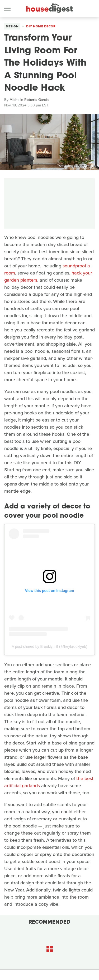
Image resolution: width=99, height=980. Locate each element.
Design (12, 26)
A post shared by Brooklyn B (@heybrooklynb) (49, 646)
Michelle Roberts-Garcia (29, 100)
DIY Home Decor (41, 26)
